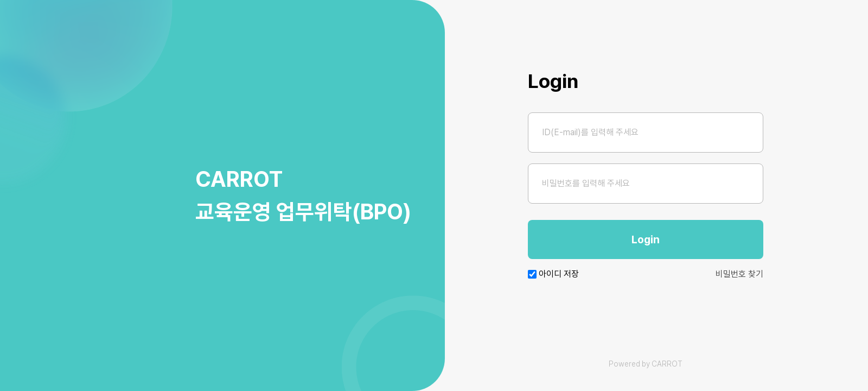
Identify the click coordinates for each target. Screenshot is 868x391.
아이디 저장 (559, 274)
